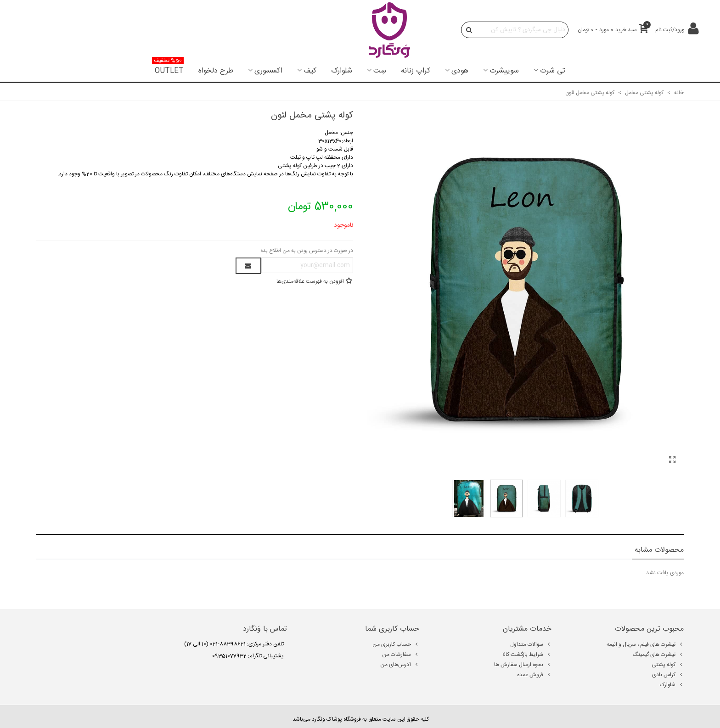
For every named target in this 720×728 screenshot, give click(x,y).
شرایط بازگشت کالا (527, 655)
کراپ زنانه (416, 71)
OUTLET (168, 68)
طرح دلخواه (216, 71)
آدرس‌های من (400, 665)
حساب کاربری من (396, 644)
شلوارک (342, 71)
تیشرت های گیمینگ (658, 655)
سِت (380, 71)
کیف (310, 71)
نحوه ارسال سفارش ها (523, 665)
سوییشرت (504, 71)
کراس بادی (668, 675)
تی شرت (553, 71)
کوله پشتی (668, 665)
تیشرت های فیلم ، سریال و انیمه (645, 644)
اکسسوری (268, 71)
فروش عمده (534, 675)
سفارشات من (401, 655)
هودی (460, 71)
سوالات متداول (531, 644)
